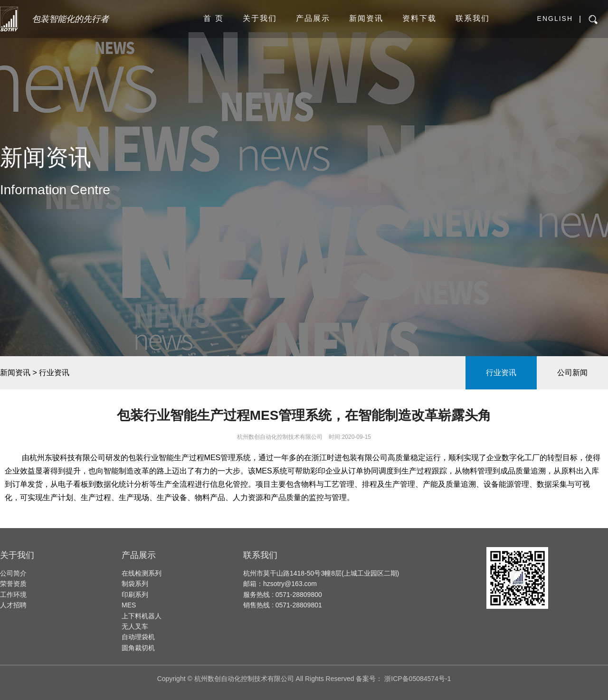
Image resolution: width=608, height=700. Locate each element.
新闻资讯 (366, 18)
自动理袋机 (138, 637)
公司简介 (13, 573)
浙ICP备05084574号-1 (418, 679)
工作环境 (13, 595)
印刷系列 (135, 595)
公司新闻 (572, 373)
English (555, 19)
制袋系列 (135, 584)
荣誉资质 (13, 584)
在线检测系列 (142, 573)
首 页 (213, 18)
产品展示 (313, 18)
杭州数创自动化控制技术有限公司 (280, 437)
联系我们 (473, 18)
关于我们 (260, 18)
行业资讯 (501, 373)
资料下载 (419, 18)
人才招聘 (13, 605)
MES (129, 605)
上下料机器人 (142, 616)
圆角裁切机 (138, 648)
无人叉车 (135, 626)
